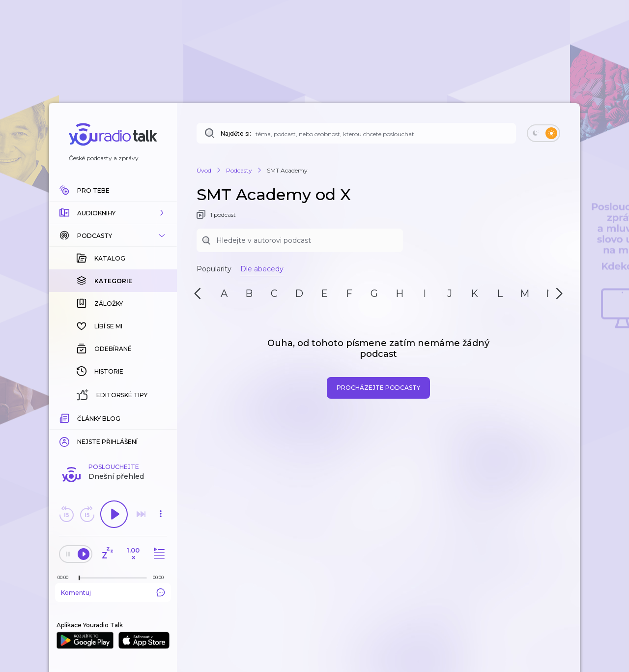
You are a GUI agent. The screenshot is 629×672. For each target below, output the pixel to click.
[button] (113, 213)
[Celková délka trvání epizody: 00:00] (161, 577)
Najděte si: (236, 133)
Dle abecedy (262, 269)
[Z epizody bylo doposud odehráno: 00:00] (65, 577)
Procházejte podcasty (378, 388)
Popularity (214, 269)
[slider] (79, 578)
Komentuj (113, 592)
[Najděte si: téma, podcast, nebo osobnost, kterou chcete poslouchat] (356, 133)
